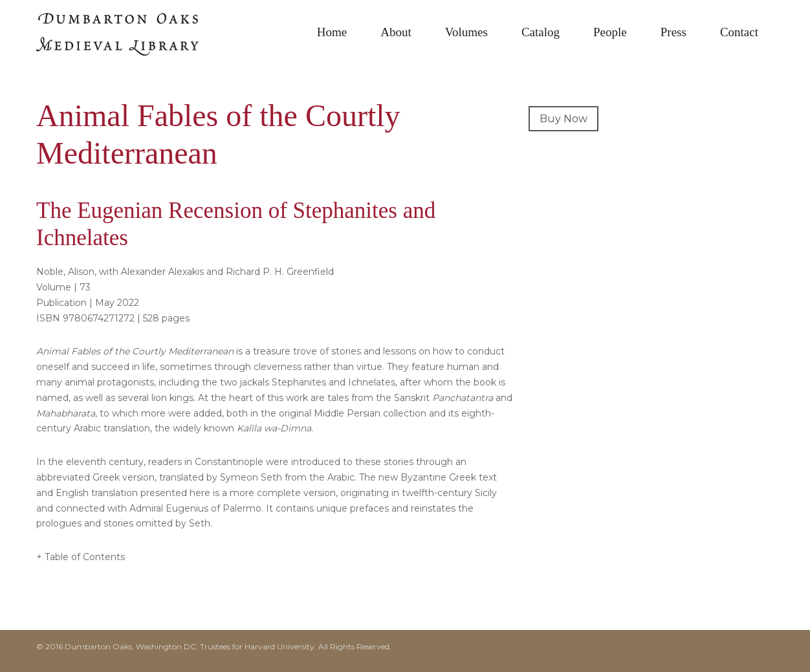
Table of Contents (85, 557)
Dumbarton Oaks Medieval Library (133, 39)
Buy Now (564, 119)
